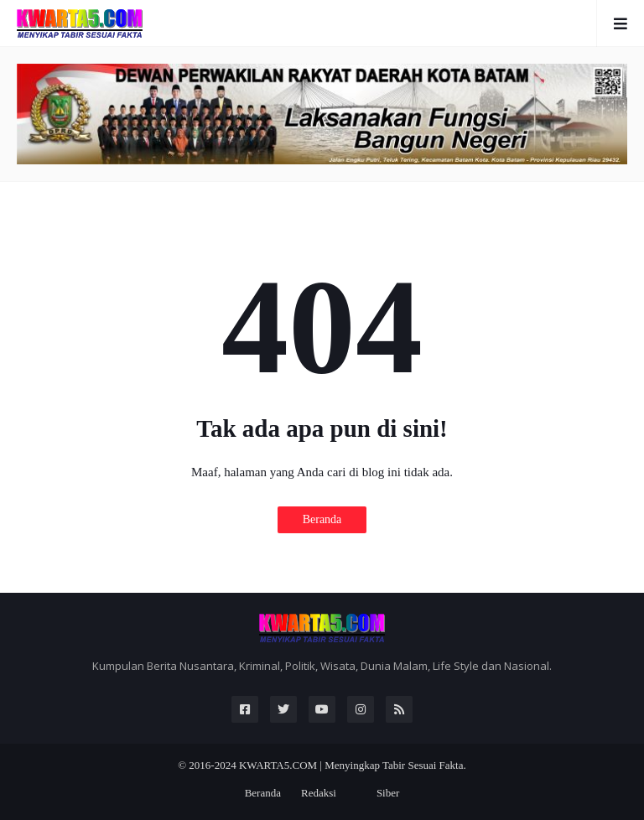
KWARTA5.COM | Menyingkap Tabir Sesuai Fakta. (353, 765)
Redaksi (319, 793)
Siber (388, 793)
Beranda (322, 519)
